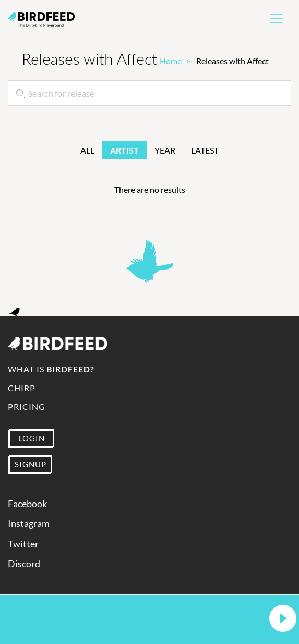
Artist (124, 150)
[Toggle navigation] (277, 18)
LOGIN (32, 438)
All (87, 150)
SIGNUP (31, 464)
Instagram (29, 524)
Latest (205, 150)
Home (171, 61)
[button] (283, 619)
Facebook (27, 504)
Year (165, 150)
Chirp (22, 388)
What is (51, 369)
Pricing (27, 407)
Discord (24, 564)
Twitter (23, 544)
